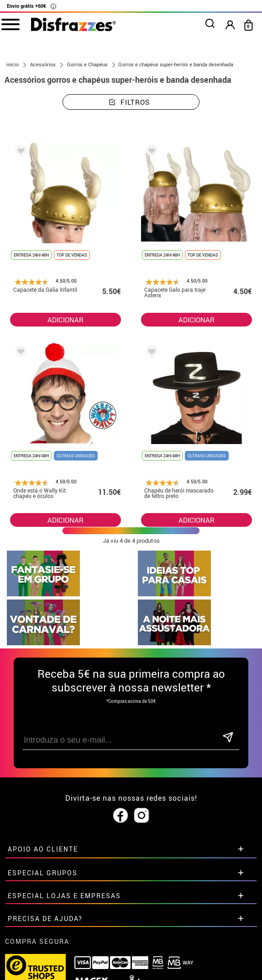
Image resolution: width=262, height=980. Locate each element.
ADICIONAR (65, 520)
